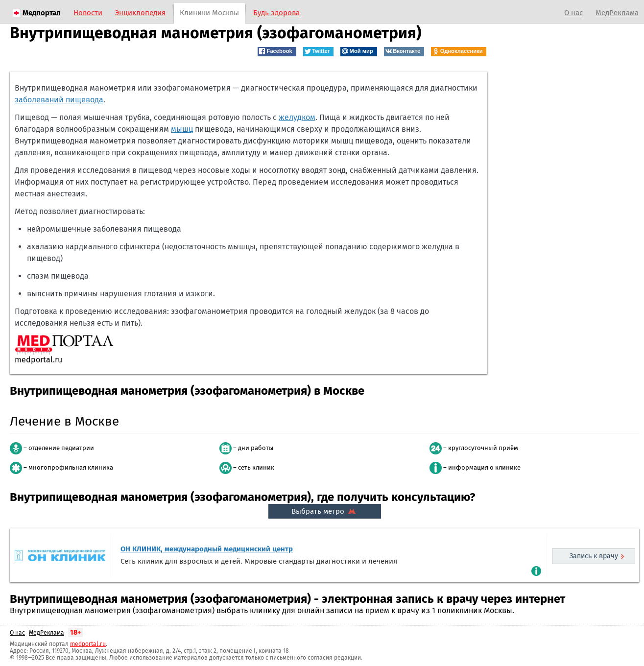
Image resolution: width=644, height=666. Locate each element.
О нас (573, 13)
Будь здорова (276, 13)
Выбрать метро (325, 511)
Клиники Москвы (209, 13)
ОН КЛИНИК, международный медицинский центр (207, 549)
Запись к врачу (594, 556)
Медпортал (42, 13)
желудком (297, 117)
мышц (182, 129)
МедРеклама (617, 13)
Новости (88, 13)
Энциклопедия (140, 13)
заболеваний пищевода (59, 100)
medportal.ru (88, 644)
